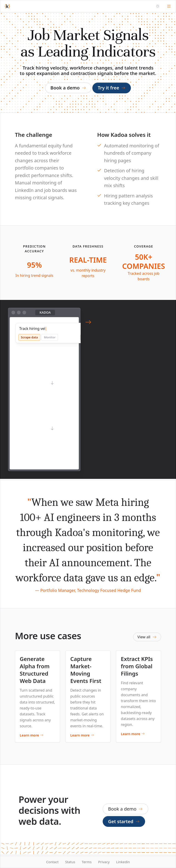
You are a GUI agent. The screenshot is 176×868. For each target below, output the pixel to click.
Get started (124, 821)
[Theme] (158, 6)
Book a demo (68, 88)
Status (70, 862)
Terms (87, 862)
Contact (52, 862)
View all (147, 637)
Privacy (104, 862)
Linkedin (123, 862)
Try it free (112, 88)
